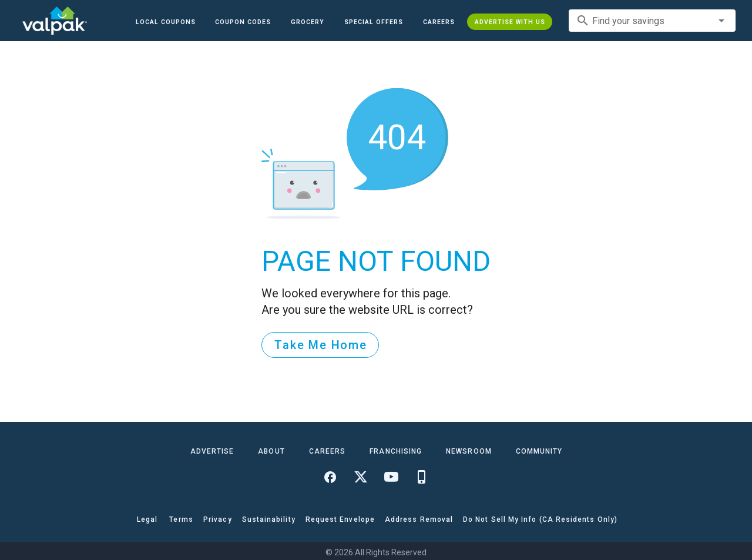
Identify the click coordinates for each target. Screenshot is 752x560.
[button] (374, 22)
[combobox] (652, 21)
